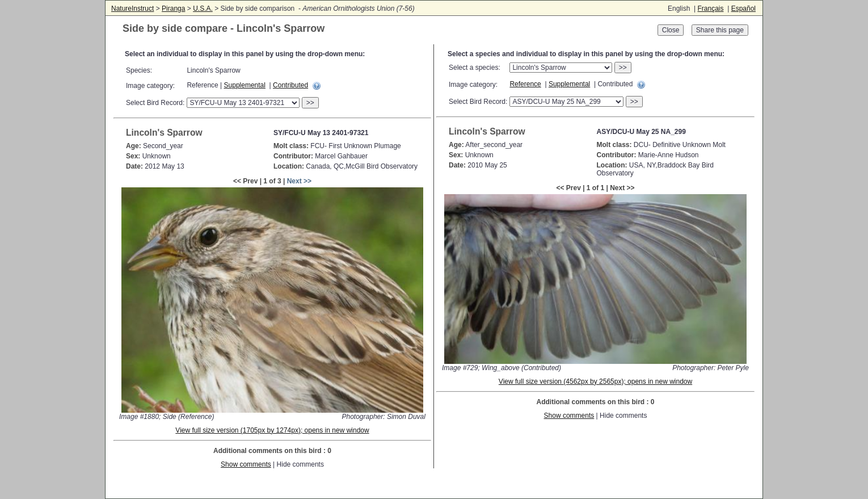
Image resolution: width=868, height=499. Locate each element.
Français (710, 9)
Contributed (290, 85)
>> (310, 103)
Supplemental (245, 85)
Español (743, 9)
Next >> (299, 181)
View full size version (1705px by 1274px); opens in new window (272, 430)
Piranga (173, 9)
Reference (525, 84)
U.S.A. (203, 9)
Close (671, 30)
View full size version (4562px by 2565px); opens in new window (595, 381)
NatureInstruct (132, 9)
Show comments (246, 464)
